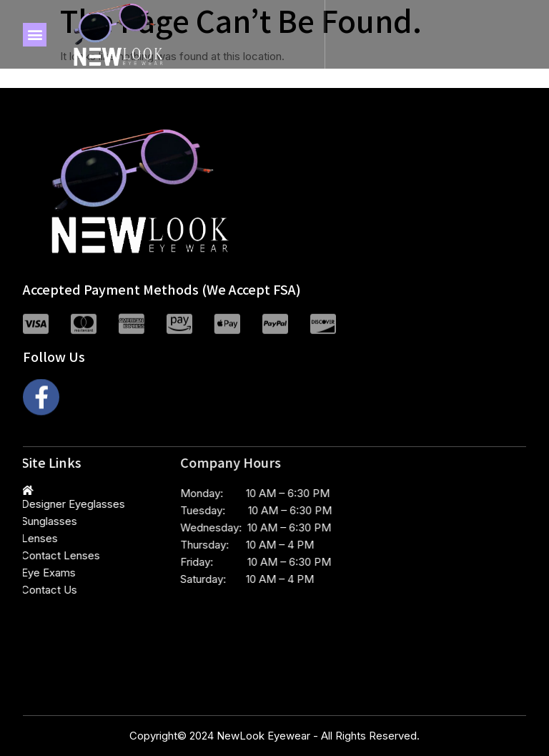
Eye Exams (29, 573)
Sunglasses (30, 521)
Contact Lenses (41, 555)
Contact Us (30, 590)
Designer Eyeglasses (54, 504)
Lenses (20, 538)
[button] (35, 35)
